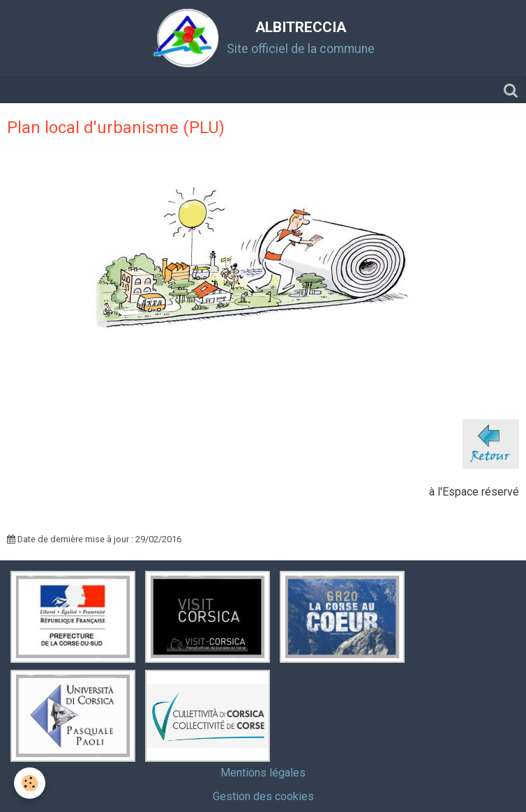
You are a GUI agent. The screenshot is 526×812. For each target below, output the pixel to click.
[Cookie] (30, 783)
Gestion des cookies (263, 796)
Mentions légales (263, 773)
